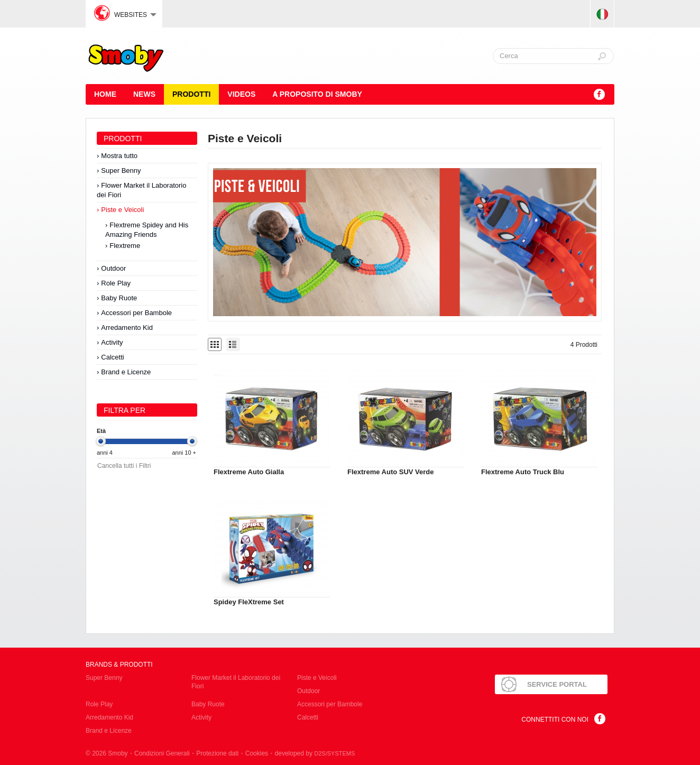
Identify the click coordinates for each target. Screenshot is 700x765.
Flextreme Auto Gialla (249, 472)
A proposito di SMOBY (317, 94)
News (144, 94)
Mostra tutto (119, 156)
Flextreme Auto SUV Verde (391, 472)
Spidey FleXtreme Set (249, 602)
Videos (241, 94)
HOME (105, 94)
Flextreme (125, 246)
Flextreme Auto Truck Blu (523, 472)
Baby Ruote (119, 298)
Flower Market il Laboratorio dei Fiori (141, 190)
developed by (315, 753)
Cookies (257, 753)
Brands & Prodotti (119, 665)
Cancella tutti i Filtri (124, 466)
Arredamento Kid (127, 328)
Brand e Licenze (126, 372)
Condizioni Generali (162, 753)
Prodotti (191, 94)
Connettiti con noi (555, 720)
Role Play (116, 283)
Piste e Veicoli (122, 210)
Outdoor (113, 268)
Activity (112, 342)
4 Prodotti (584, 345)
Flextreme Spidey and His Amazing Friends (147, 230)
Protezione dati (217, 753)
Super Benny (121, 170)
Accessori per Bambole (136, 313)
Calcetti (112, 357)
